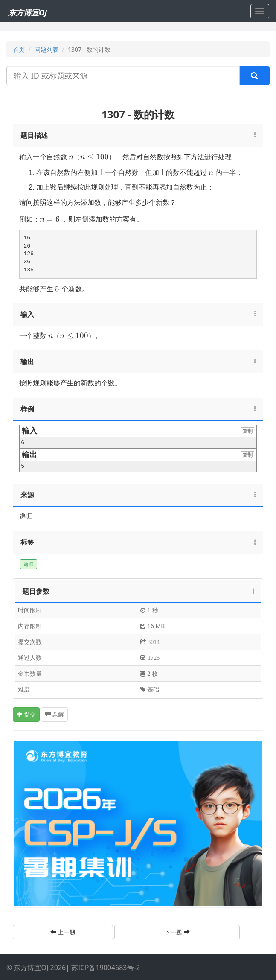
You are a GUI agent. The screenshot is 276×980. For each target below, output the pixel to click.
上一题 (63, 932)
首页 (19, 49)
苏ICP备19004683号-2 (106, 968)
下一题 (177, 932)
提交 (26, 714)
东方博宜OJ (28, 12)
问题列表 (46, 49)
